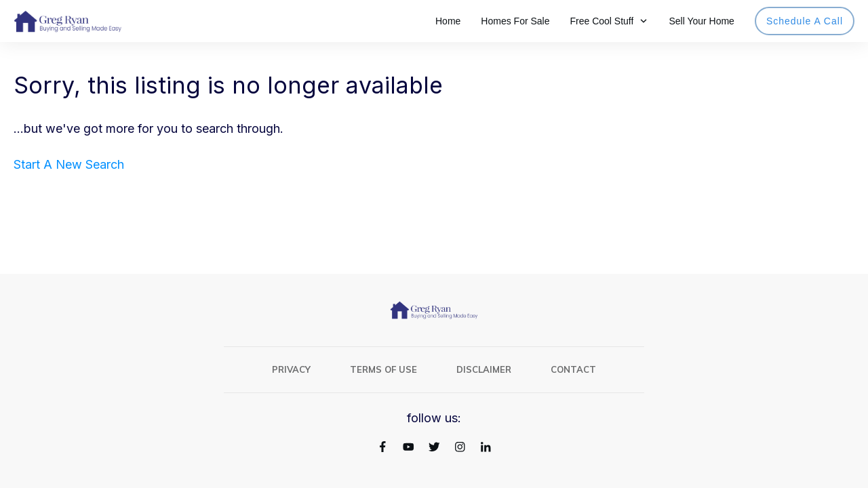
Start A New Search (69, 164)
